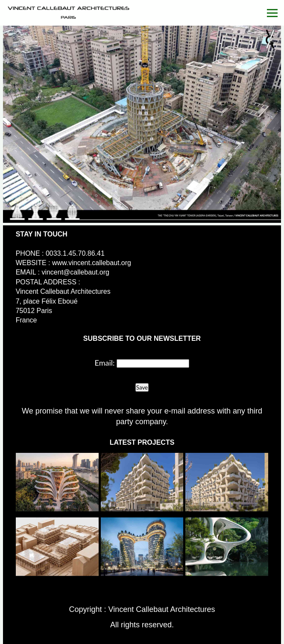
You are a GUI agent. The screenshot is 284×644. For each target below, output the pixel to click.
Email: (105, 363)
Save (142, 387)
